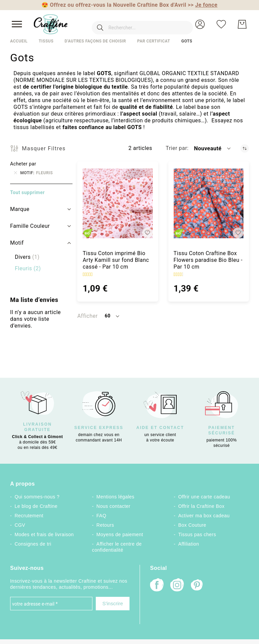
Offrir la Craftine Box (202, 506)
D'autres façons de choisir (95, 41)
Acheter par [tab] (23, 164)
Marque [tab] (20, 209)
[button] (200, 24)
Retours (105, 525)
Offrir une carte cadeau (204, 497)
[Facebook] (157, 586)
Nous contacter (113, 506)
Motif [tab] (17, 243)
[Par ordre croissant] (245, 148)
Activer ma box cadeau (204, 516)
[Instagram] (177, 586)
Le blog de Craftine (36, 506)
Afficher (87, 316)
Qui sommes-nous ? (37, 497)
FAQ (101, 516)
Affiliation (189, 544)
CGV (20, 525)
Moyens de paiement (120, 534)
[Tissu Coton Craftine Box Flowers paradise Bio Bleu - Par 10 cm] (209, 203)
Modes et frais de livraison (44, 534)
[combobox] (132, 24)
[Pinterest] (197, 586)
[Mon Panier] (242, 24)
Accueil (19, 41)
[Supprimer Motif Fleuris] (16, 173)
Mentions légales (116, 497)
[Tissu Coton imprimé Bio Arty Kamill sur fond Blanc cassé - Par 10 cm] (118, 203)
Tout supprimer (27, 192)
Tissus (46, 41)
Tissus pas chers (197, 534)
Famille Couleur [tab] (30, 226)
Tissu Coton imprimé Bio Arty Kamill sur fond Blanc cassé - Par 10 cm (116, 260)
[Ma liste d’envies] (221, 24)
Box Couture (192, 525)
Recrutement (29, 516)
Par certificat (154, 41)
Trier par (176, 148)
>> (203, 5)
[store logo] (51, 24)
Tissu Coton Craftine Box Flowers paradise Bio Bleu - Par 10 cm (208, 260)
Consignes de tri (33, 544)
